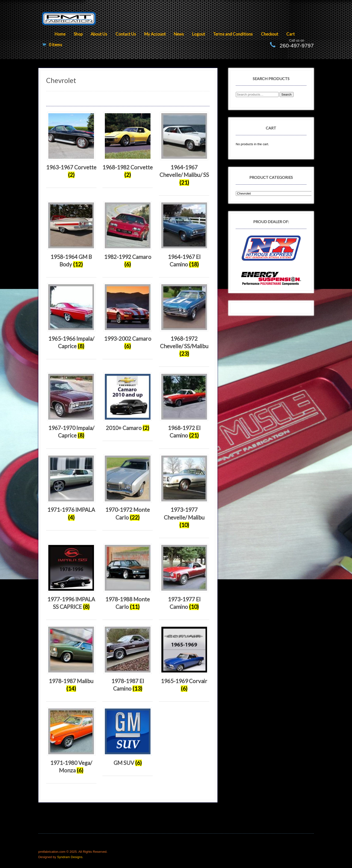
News (179, 34)
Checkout (270, 34)
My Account (155, 34)
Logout (199, 34)
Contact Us (126, 34)
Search (287, 94)
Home (60, 34)
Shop (78, 34)
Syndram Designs (70, 857)
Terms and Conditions (233, 34)
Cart (291, 34)
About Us (99, 34)
